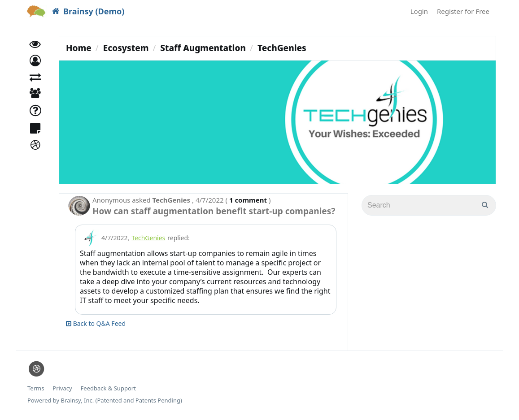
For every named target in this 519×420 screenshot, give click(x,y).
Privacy (62, 388)
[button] (35, 66)
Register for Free (463, 11)
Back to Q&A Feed (96, 323)
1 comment (248, 200)
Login (419, 11)
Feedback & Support (108, 388)
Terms (36, 388)
